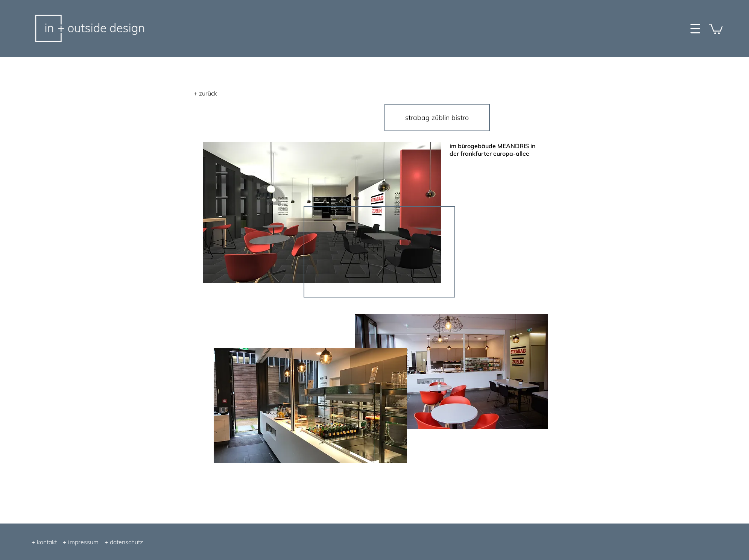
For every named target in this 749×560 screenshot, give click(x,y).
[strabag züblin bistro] (437, 118)
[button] (716, 28)
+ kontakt (44, 542)
